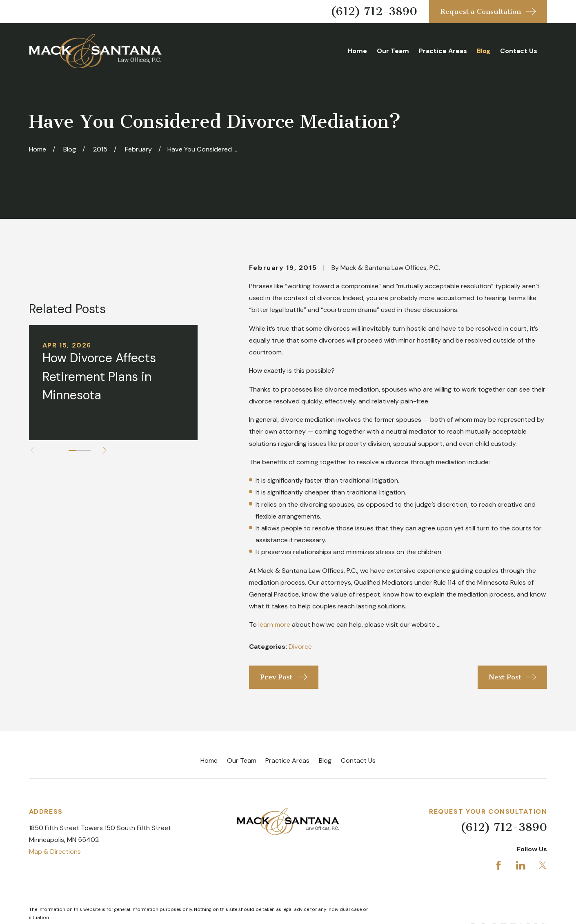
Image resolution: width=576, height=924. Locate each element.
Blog (325, 760)
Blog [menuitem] (484, 51)
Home (209, 760)
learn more (274, 625)
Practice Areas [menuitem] (443, 51)
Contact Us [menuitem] (519, 51)
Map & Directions (55, 852)
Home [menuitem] (357, 51)
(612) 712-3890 (374, 11)
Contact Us (358, 760)
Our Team (242, 760)
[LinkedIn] (521, 865)
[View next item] (105, 450)
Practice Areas (287, 760)
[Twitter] (543, 865)
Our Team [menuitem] (393, 51)
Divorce (300, 647)
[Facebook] (499, 865)
